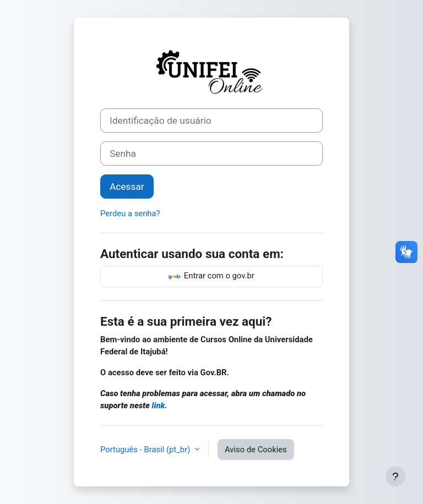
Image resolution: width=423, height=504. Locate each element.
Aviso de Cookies (256, 450)
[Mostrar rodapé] (395, 476)
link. (160, 406)
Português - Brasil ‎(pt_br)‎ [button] (146, 450)
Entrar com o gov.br (211, 277)
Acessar (127, 187)
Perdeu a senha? (130, 213)
